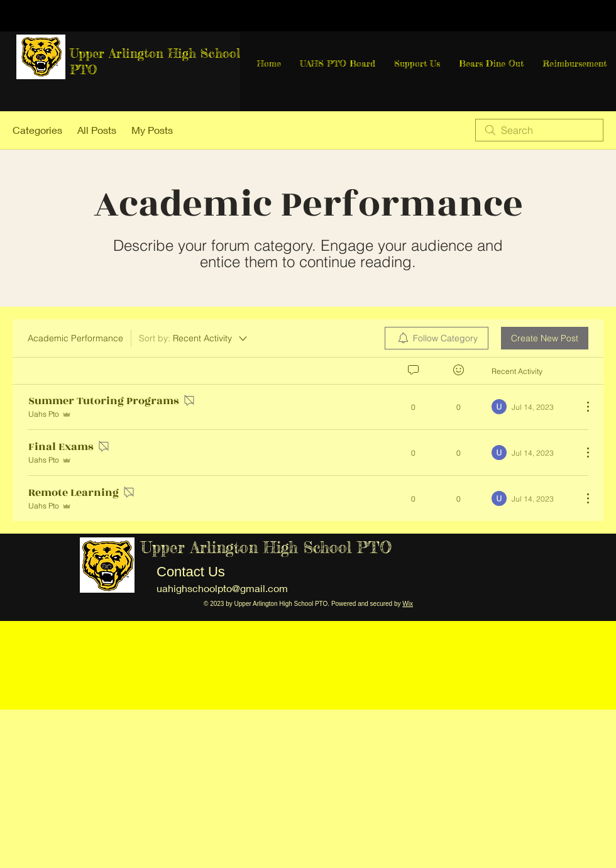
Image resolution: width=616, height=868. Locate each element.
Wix (408, 604)
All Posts (97, 130)
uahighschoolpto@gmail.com (222, 588)
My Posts (152, 130)
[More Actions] (581, 407)
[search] (539, 130)
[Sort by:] (194, 338)
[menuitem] (437, 338)
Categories (37, 130)
